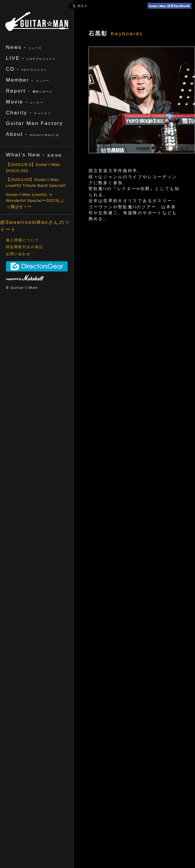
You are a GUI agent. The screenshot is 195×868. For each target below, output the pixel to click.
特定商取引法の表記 (25, 247)
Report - (29, 91)
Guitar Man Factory (34, 123)
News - (24, 47)
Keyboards (127, 34)
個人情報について (22, 240)
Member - (28, 80)
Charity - (29, 113)
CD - (27, 69)
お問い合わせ (18, 254)
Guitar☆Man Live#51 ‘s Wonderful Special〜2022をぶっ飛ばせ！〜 (35, 201)
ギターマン (37, 21)
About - (32, 134)
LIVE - (31, 58)
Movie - (25, 102)
